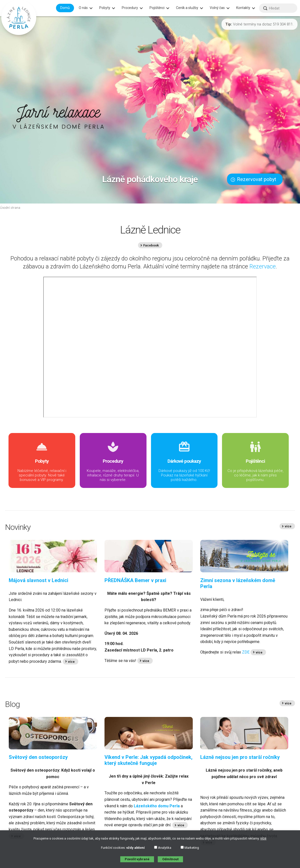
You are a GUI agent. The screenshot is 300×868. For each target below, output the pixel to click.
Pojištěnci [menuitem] (157, 8)
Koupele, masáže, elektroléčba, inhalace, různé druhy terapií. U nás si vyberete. (113, 461)
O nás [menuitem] (83, 8)
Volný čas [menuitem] (217, 8)
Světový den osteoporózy (38, 757)
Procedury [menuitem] (130, 8)
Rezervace (263, 267)
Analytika (163, 848)
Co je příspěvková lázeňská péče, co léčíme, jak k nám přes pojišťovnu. (255, 461)
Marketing (190, 848)
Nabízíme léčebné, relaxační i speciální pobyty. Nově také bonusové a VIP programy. (42, 461)
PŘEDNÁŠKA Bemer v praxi (135, 580)
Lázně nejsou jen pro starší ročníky (240, 757)
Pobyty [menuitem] (105, 8)
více (263, 838)
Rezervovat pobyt (253, 179)
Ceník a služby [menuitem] (187, 8)
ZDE (246, 652)
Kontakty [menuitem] (243, 8)
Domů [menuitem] (65, 8)
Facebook (151, 245)
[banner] (19, 17)
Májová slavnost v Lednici (38, 580)
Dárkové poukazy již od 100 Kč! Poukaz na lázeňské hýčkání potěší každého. (184, 461)
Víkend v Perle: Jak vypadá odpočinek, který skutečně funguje (148, 760)
